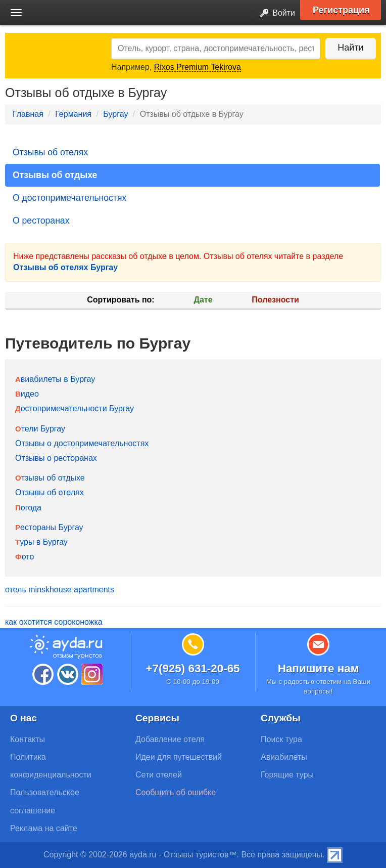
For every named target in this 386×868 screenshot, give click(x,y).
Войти (275, 13)
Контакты (28, 739)
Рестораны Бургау (49, 527)
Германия (73, 114)
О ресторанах (41, 221)
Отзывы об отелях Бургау (65, 267)
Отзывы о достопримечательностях (82, 443)
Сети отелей (159, 775)
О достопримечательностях (69, 198)
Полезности (275, 300)
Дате (203, 300)
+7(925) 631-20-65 (192, 668)
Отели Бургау (40, 429)
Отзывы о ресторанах (56, 458)
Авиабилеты (284, 757)
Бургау (115, 114)
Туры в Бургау (41, 542)
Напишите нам (319, 668)
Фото (25, 557)
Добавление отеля (170, 739)
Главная (28, 114)
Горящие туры (287, 775)
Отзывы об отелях (50, 152)
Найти (350, 48)
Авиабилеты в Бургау (55, 379)
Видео (27, 394)
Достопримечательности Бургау (75, 408)
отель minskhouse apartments (60, 590)
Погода (28, 508)
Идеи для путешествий (179, 757)
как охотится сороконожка (54, 622)
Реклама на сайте (44, 828)
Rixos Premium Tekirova (198, 67)
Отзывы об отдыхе (55, 175)
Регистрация (341, 10)
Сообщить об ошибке (176, 792)
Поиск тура (281, 739)
